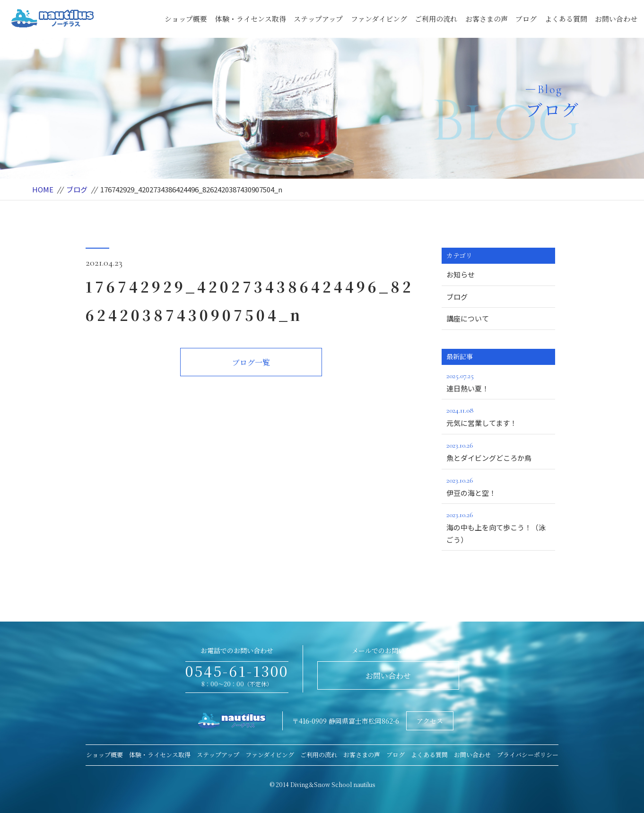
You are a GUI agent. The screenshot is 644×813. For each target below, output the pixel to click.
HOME (43, 189)
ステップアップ (318, 19)
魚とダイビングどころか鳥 (498, 451)
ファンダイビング (379, 19)
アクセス (430, 721)
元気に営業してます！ (498, 416)
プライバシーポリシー (528, 755)
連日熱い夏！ (498, 381)
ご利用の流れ (436, 19)
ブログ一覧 (251, 362)
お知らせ (461, 274)
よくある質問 (566, 19)
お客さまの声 (487, 19)
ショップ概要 (186, 19)
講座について (468, 318)
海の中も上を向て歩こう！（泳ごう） (498, 527)
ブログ (526, 19)
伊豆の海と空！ (498, 486)
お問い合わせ (616, 19)
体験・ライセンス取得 (251, 19)
